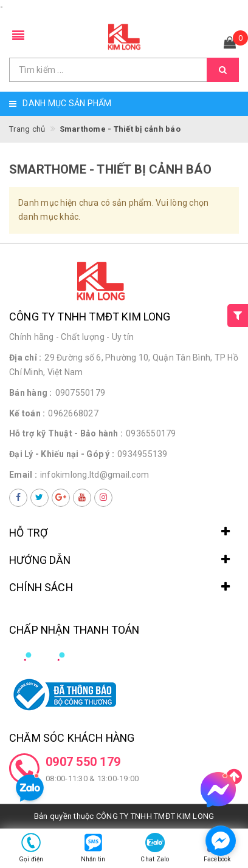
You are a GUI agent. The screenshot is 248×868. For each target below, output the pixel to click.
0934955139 (143, 454)
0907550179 (81, 393)
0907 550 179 (83, 762)
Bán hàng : (31, 393)
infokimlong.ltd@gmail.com (95, 475)
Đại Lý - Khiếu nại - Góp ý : (62, 454)
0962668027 (73, 413)
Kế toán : (27, 413)
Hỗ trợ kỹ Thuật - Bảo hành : (66, 433)
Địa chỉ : (25, 358)
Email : (23, 475)
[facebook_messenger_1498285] (221, 841)
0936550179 (151, 433)
